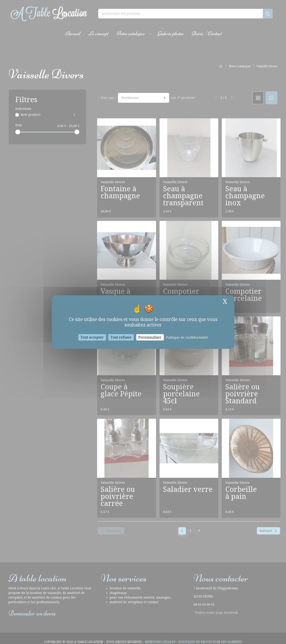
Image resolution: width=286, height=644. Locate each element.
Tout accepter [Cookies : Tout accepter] (92, 337)
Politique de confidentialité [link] (187, 337)
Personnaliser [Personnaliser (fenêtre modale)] (150, 337)
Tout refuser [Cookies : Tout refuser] (121, 337)
